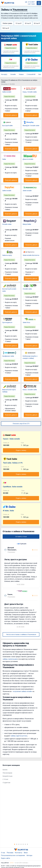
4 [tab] (21, 844)
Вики (26, 853)
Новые (21, 74)
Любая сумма (7, 23)
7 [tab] (27, 844)
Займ (4, 159)
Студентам (6, 783)
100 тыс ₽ (6, 28)
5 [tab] (23, 844)
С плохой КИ (31, 74)
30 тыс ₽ (28, 23)
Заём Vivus (26, 322)
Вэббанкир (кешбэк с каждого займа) (30, 357)
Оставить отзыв (21, 536)
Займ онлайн (7, 92)
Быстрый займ (7, 125)
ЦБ (26, 2)
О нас (3, 853)
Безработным (7, 776)
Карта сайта (6, 858)
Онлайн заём (27, 289)
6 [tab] (25, 844)
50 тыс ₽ (37, 23)
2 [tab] (17, 844)
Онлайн (13, 74)
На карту (4, 74)
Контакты (19, 853)
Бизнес (5, 770)
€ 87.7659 (31, 4)
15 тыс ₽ (18, 23)
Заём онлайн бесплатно (31, 255)
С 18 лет (5, 779)
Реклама (10, 853)
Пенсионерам (7, 773)
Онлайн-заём (7, 224)
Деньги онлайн (28, 159)
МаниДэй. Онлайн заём (31, 125)
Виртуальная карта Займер (9, 391)
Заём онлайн (27, 191)
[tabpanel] (20, 774)
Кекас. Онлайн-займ (30, 390)
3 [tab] (19, 844)
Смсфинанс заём (8, 356)
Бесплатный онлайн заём (9, 290)
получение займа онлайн (22, 691)
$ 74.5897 (31, 2)
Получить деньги (11, 115)
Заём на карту (7, 255)
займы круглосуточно (19, 736)
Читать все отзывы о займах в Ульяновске (21, 634)
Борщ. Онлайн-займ (30, 92)
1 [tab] (15, 844)
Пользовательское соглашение (13, 855)
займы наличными (10, 659)
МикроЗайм (27, 224)
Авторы (29, 855)
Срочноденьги (7, 322)
